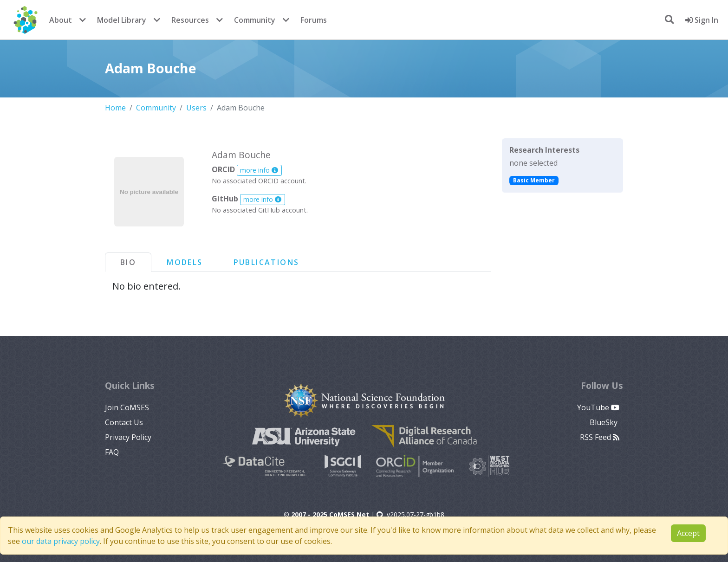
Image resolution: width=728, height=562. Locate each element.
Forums (314, 20)
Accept (688, 533)
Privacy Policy (128, 437)
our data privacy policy (61, 541)
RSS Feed (600, 437)
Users (196, 108)
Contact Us (124, 422)
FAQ (112, 452)
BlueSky (604, 422)
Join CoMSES (127, 407)
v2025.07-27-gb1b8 (410, 514)
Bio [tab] (128, 262)
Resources (190, 20)
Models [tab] (185, 262)
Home (115, 108)
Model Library (122, 20)
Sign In (702, 20)
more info (259, 170)
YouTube (598, 407)
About (61, 20)
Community (255, 20)
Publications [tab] (266, 262)
